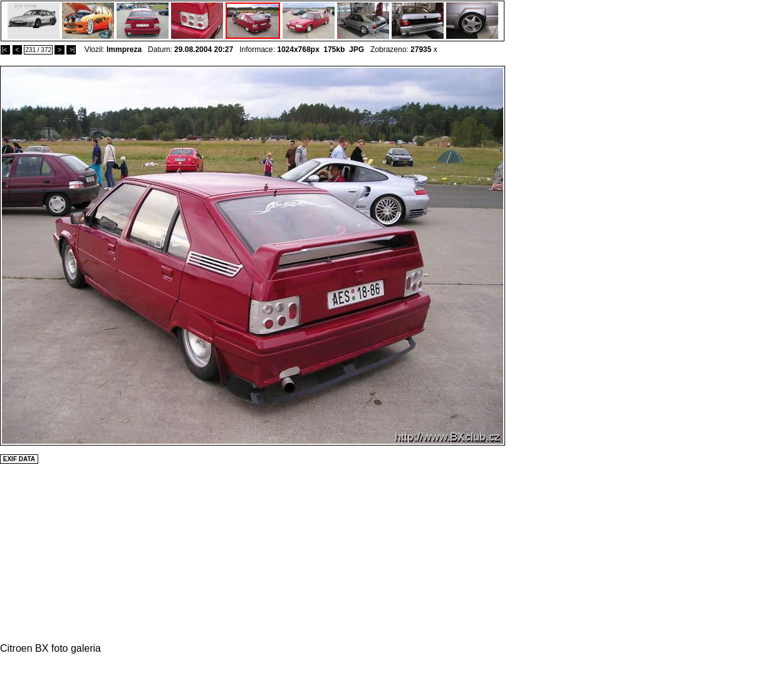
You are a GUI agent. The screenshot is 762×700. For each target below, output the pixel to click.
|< (5, 50)
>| (71, 50)
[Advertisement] (543, 254)
